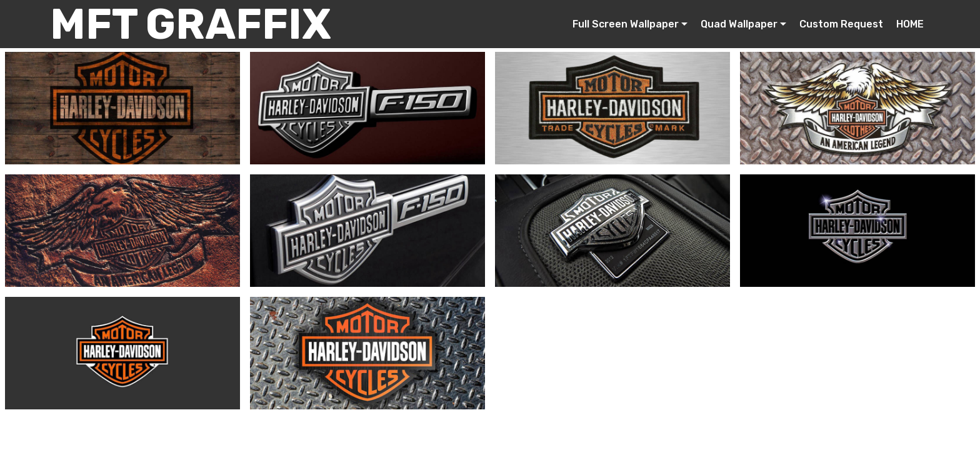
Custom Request (841, 24)
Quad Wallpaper (739, 24)
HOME (910, 24)
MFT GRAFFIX (191, 24)
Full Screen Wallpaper (626, 24)
